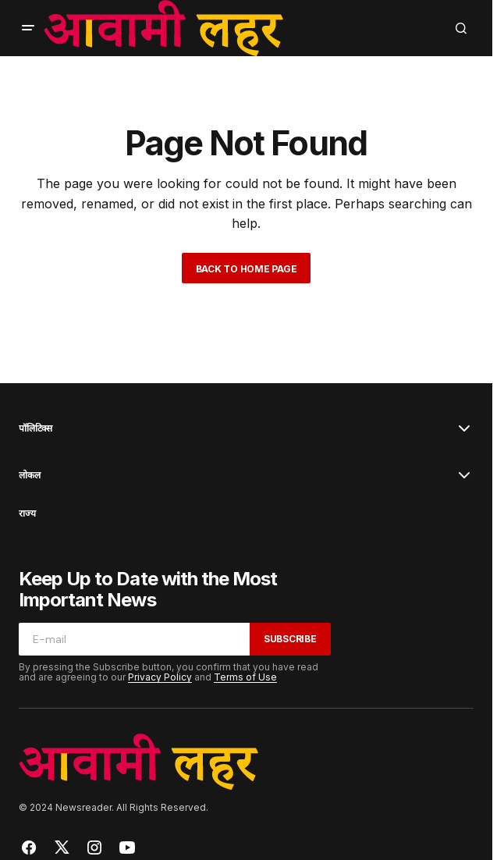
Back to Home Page (247, 269)
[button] (28, 28)
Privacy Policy (160, 677)
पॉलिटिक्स (35, 428)
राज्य (27, 514)
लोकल (29, 475)
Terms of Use (245, 677)
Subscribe (290, 639)
